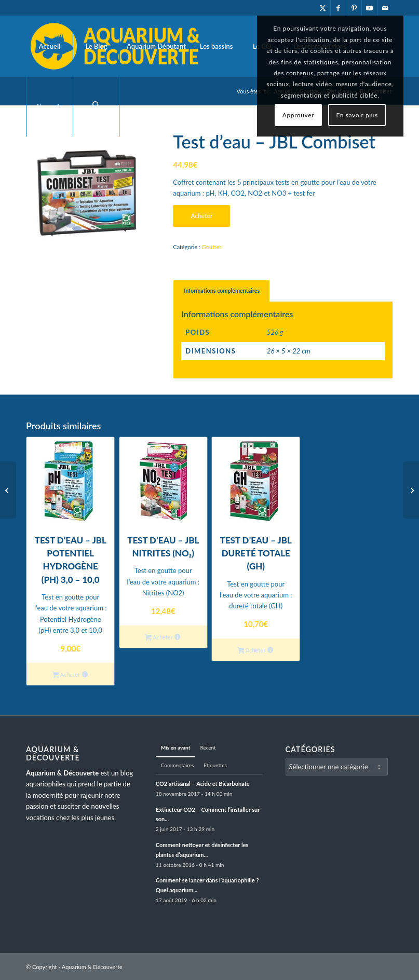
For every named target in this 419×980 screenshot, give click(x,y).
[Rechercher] (96, 106)
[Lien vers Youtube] (369, 8)
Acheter (201, 216)
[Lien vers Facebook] (338, 8)
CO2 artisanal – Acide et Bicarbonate (203, 784)
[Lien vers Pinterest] (354, 8)
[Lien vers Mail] (385, 8)
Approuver (298, 115)
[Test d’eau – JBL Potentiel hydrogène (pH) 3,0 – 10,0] (411, 490)
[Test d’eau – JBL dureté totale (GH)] (8, 490)
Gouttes (211, 247)
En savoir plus (357, 115)
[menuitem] (49, 46)
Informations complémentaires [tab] (222, 290)
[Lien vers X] (323, 8)
